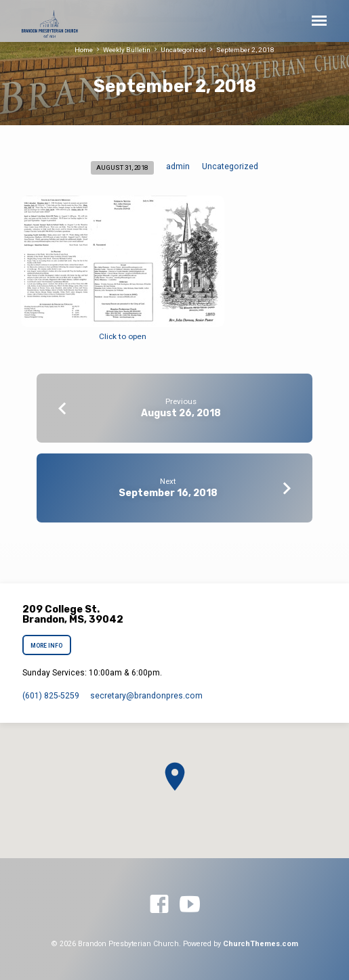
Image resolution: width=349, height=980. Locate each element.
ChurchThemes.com (261, 944)
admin (178, 166)
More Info (47, 646)
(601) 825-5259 (51, 696)
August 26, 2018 (181, 413)
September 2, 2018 (245, 50)
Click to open (123, 336)
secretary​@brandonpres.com (146, 696)
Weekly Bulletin (127, 50)
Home (84, 50)
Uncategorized (183, 50)
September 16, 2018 (168, 493)
